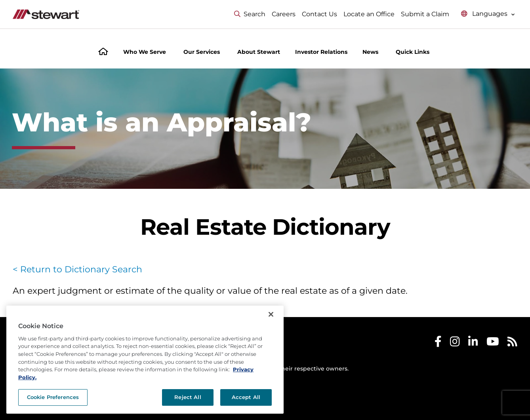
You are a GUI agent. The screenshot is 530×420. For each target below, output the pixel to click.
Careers (284, 14)
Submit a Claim (425, 14)
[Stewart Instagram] (455, 343)
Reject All (188, 410)
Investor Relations (321, 52)
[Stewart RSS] (512, 343)
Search (250, 14)
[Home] (103, 52)
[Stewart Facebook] (438, 343)
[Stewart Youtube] (493, 343)
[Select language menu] (488, 14)
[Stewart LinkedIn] (473, 343)
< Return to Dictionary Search (77, 269)
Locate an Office (369, 14)
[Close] (271, 327)
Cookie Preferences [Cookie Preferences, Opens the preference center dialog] (53, 410)
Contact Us (319, 14)
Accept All (246, 410)
